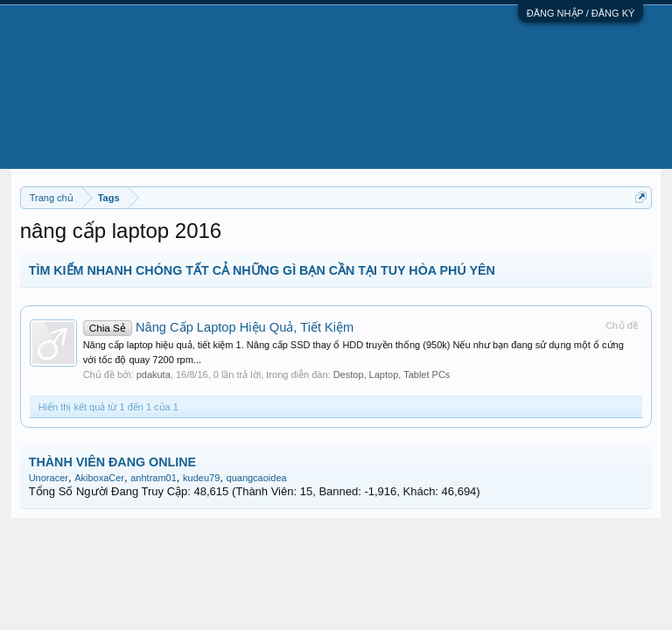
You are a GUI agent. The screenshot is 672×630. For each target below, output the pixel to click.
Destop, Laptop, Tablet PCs (392, 374)
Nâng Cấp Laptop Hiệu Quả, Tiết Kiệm (219, 327)
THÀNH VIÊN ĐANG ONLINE (112, 462)
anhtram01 (154, 478)
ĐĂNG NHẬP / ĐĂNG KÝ (581, 13)
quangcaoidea (257, 478)
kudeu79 (201, 478)
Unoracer (49, 478)
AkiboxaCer (99, 478)
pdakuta (154, 374)
